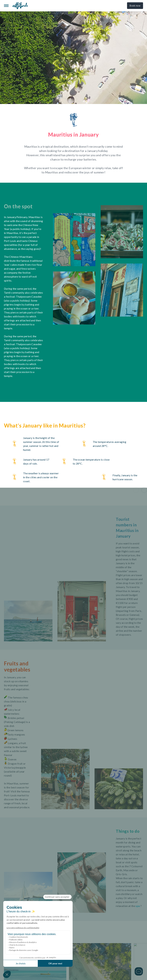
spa (138, 906)
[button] (136, 490)
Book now (135, 6)
